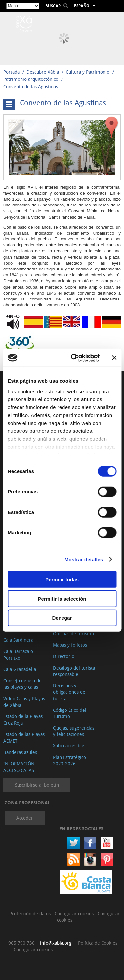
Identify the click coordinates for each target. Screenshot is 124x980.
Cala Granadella (20, 669)
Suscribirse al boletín (37, 785)
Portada (11, 72)
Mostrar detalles (84, 559)
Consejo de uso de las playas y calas (22, 684)
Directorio (64, 656)
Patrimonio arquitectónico (31, 79)
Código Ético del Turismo (70, 713)
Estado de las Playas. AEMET (25, 737)
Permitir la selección (62, 599)
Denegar (62, 618)
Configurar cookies (75, 914)
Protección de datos (31, 914)
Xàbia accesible (69, 746)
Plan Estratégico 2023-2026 (69, 760)
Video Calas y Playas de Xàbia (24, 702)
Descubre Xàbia (43, 72)
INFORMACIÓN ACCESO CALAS (19, 767)
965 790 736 (21, 943)
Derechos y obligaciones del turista (70, 692)
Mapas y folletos (70, 645)
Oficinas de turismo (73, 633)
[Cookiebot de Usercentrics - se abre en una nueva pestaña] (74, 358)
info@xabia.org (56, 943)
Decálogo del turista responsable (74, 671)
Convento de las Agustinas (31, 87)
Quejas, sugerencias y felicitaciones (74, 731)
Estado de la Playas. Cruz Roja (24, 720)
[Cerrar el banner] (114, 358)
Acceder (25, 818)
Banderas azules (20, 752)
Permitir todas (62, 579)
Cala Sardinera (18, 640)
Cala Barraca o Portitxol (18, 655)
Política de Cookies (98, 943)
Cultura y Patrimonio (88, 72)
